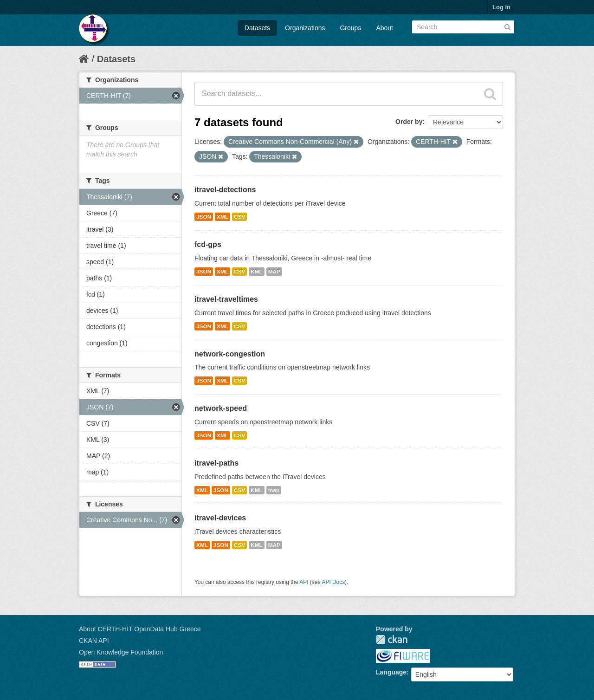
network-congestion (230, 354)
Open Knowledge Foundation (121, 652)
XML (223, 217)
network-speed (221, 408)
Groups (350, 28)
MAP (274, 272)
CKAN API (94, 641)
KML (257, 272)
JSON (204, 217)
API (304, 582)
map (274, 490)
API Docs (334, 582)
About (384, 28)
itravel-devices (220, 518)
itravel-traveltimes (226, 299)
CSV (239, 217)
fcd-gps (208, 244)
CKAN (392, 639)
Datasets (257, 28)
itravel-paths (216, 463)
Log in (501, 7)
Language (391, 672)
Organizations (305, 28)
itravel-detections (225, 190)
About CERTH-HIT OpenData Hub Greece (140, 629)
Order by (409, 122)
